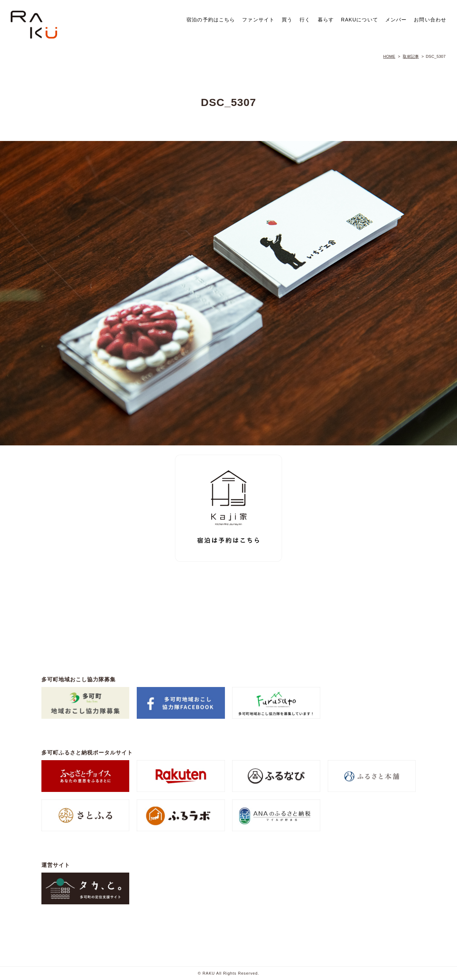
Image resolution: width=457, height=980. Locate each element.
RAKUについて (360, 20)
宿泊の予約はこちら (211, 20)
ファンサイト (258, 20)
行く (305, 20)
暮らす (326, 20)
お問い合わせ (430, 20)
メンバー (396, 20)
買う (287, 20)
